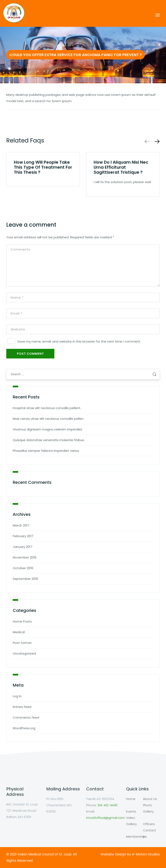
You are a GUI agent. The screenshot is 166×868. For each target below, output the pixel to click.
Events (131, 811)
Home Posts (22, 621)
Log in (17, 696)
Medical (19, 632)
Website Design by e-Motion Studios (130, 854)
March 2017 (21, 525)
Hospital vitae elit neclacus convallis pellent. (47, 408)
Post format (22, 643)
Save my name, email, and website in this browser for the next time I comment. (79, 341)
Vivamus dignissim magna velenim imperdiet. (48, 429)
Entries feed (22, 707)
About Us (150, 799)
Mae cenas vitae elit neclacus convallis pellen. (48, 419)
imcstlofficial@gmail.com (105, 818)
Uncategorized (24, 653)
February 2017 (23, 536)
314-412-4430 (107, 805)
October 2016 (23, 568)
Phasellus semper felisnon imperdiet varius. (46, 451)
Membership (136, 837)
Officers (149, 824)
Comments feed (26, 717)
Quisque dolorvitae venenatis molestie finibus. (49, 440)
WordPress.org (24, 728)
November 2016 (25, 557)
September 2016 (25, 579)
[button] (156, 141)
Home (131, 799)
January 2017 (23, 547)
